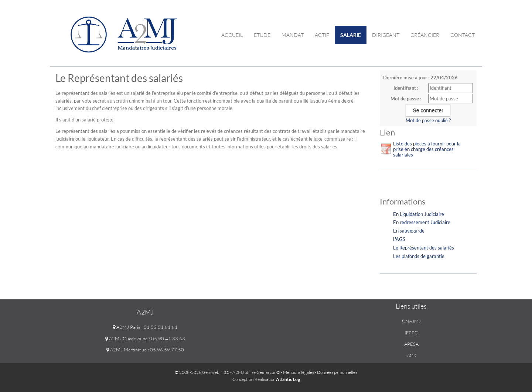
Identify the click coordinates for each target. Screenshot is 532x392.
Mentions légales (299, 372)
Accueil (232, 35)
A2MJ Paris (127, 327)
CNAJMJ (411, 321)
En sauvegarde (409, 231)
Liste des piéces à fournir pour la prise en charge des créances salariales (427, 149)
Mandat (293, 35)
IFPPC (411, 333)
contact (463, 35)
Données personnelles (337, 372)
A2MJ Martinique (127, 350)
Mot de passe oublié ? (428, 120)
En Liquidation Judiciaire (419, 214)
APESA (411, 344)
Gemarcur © (268, 372)
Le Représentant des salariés (424, 248)
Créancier (425, 35)
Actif (322, 35)
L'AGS (399, 239)
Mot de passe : (406, 99)
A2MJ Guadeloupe (127, 338)
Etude (262, 35)
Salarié (351, 35)
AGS (411, 355)
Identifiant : (406, 88)
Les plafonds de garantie (419, 256)
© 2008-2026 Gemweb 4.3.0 (202, 372)
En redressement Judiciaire (422, 222)
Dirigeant (386, 35)
